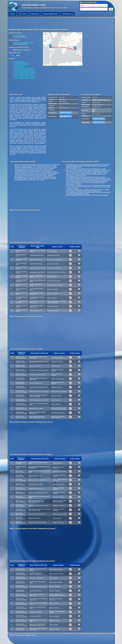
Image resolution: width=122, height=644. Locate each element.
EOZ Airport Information (22, 63)
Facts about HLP (20, 67)
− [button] (45, 38)
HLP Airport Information (22, 64)
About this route (20, 62)
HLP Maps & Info (99, 123)
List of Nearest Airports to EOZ (24, 70)
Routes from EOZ (66, 113)
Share (12, 56)
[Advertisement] (61, 23)
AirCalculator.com (34, 5)
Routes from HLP (99, 119)
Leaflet (80, 65)
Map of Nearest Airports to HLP (24, 74)
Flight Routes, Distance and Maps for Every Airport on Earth (45, 8)
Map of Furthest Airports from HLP (25, 77)
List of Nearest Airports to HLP (24, 76)
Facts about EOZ (20, 66)
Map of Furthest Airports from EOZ (25, 71)
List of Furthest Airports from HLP (25, 78)
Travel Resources (67, 14)
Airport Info (35, 14)
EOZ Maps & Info (66, 116)
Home (13, 14)
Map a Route (23, 14)
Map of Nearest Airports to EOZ (24, 69)
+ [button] (45, 35)
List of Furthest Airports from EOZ (25, 73)
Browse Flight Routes (50, 14)
